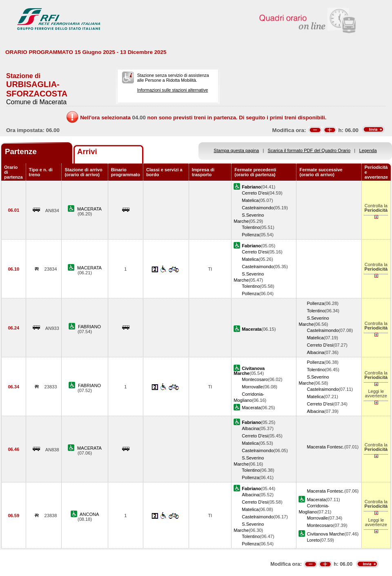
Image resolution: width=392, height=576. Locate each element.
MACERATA (89, 209)
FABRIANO (89, 327)
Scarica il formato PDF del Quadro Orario (309, 150)
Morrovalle (252, 387)
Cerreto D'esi (255, 193)
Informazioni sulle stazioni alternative (173, 90)
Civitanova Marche (325, 534)
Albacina (315, 352)
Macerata (251, 408)
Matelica (250, 200)
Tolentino (251, 227)
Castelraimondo (258, 208)
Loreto (313, 540)
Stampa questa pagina (236, 150)
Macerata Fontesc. (325, 447)
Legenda (368, 150)
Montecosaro (255, 379)
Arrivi (87, 151)
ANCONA (89, 514)
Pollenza (251, 235)
